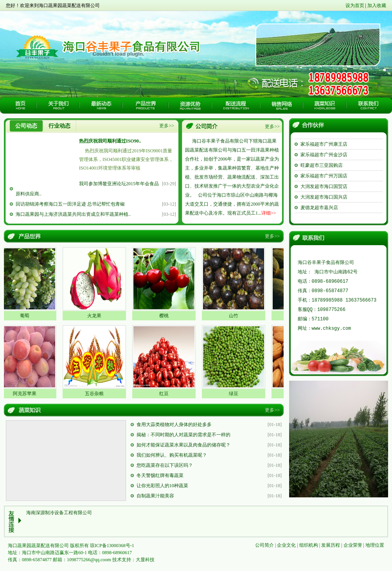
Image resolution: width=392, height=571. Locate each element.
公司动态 (26, 126)
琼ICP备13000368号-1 (112, 546)
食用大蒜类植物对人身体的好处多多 (174, 425)
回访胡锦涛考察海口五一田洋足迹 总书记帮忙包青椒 (70, 204)
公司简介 (264, 545)
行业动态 (59, 126)
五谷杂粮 (97, 394)
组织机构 (309, 545)
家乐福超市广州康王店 (324, 150)
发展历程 (331, 545)
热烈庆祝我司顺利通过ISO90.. (110, 141)
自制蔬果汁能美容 (155, 496)
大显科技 (145, 560)
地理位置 (375, 545)
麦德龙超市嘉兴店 (319, 213)
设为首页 (355, 5)
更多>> (167, 126)
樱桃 (166, 316)
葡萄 (27, 316)
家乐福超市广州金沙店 (324, 161)
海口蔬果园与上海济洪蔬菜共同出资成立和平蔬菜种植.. (73, 214)
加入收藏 (377, 5)
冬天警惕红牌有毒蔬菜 (160, 475)
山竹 (236, 316)
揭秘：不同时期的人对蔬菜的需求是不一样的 (183, 435)
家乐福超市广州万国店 (324, 182)
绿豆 (236, 394)
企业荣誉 (353, 545)
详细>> (269, 213)
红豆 (166, 394)
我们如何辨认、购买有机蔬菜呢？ (172, 455)
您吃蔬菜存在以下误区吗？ (165, 465)
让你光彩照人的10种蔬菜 (162, 486)
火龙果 (97, 316)
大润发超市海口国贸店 (324, 192)
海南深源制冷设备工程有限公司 (59, 513)
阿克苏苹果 (27, 394)
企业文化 (286, 545)
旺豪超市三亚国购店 (322, 171)
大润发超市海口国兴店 (324, 203)
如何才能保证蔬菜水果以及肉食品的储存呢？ (183, 445)
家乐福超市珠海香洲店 (324, 139)
